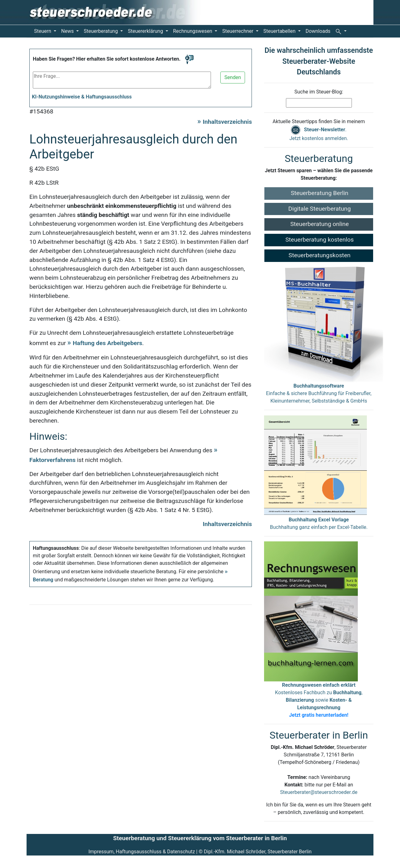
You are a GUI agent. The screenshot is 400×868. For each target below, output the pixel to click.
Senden (233, 77)
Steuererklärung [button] (146, 31)
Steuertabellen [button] (280, 31)
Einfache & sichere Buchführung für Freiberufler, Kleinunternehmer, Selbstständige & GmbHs (319, 393)
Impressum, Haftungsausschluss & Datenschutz (142, 852)
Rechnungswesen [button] (193, 31)
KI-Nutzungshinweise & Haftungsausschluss (82, 97)
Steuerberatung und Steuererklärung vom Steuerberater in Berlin (200, 838)
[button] (341, 31)
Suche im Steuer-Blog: (319, 92)
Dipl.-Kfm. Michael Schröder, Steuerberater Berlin (258, 852)
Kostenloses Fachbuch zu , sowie (319, 700)
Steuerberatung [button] (101, 31)
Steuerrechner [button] (238, 31)
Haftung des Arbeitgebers (107, 343)
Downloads (318, 31)
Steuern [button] (43, 31)
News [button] (68, 31)
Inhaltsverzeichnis (227, 122)
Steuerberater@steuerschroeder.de (319, 792)
